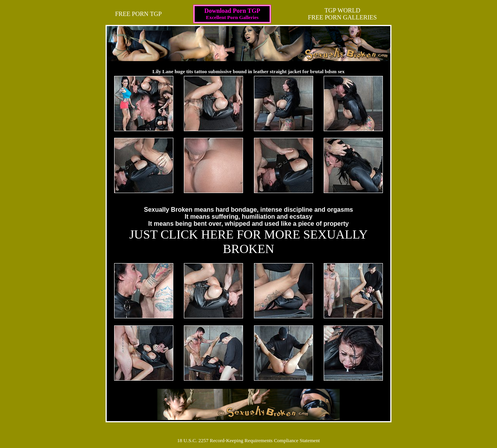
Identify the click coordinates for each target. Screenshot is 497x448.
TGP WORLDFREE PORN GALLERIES (343, 14)
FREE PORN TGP (138, 14)
